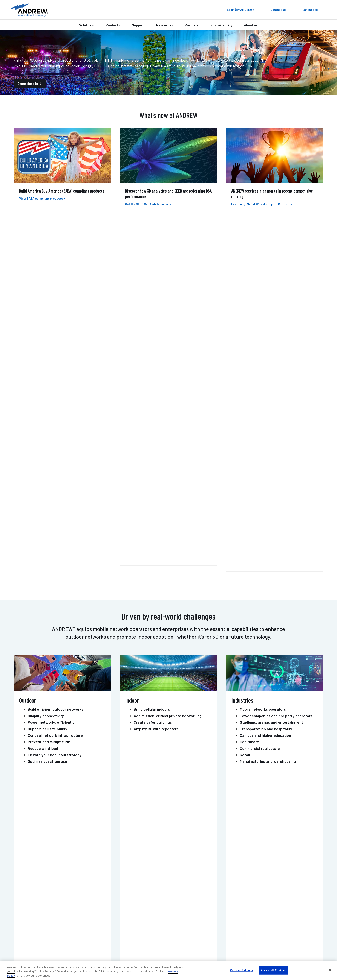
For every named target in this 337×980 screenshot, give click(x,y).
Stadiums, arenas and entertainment (271, 366)
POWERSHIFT (297, 508)
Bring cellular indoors (152, 353)
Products (113, 25)
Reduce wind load (43, 392)
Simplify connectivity (46, 360)
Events (228, 909)
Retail (245, 399)
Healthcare (249, 386)
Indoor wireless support (51, 903)
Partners (192, 25)
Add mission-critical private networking (168, 360)
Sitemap (300, 955)
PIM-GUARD (242, 508)
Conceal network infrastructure (55, 379)
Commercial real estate (260, 392)
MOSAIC (184, 508)
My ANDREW (137, 896)
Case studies (138, 909)
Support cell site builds (47, 373)
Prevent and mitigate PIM (49, 386)
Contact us (148, 826)
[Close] (330, 970)
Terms (285, 955)
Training (39, 921)
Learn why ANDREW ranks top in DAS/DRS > (262, 204)
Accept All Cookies (273, 970)
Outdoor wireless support (53, 909)
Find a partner (139, 903)
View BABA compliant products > (42, 198)
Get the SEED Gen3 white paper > (148, 204)
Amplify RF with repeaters (156, 373)
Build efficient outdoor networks (56, 353)
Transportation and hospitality (266, 373)
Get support (188, 826)
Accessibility (238, 955)
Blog (226, 903)
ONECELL (80, 508)
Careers (228, 915)
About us (251, 25)
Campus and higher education (265, 379)
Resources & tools (142, 915)
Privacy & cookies (264, 955)
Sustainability (221, 25)
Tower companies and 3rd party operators (276, 360)
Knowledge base (235, 921)
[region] (168, 970)
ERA (20, 508)
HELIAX (130, 508)
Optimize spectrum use (47, 405)
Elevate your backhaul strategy (55, 399)
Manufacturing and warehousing (268, 405)
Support (138, 25)
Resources (165, 25)
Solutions (87, 25)
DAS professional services (53, 915)
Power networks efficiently (51, 366)
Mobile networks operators (263, 353)
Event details (30, 83)
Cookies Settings (242, 970)
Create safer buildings (153, 366)
